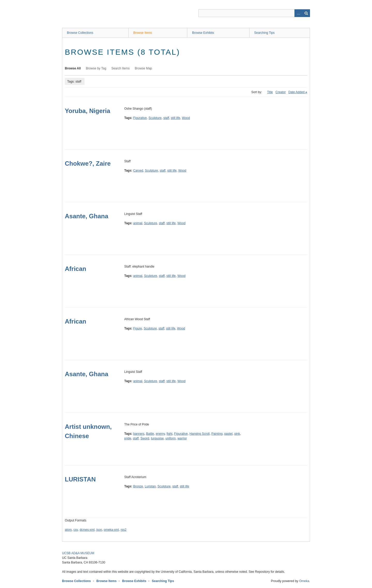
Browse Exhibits (203, 33)
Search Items (121, 68)
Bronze (138, 486)
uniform (171, 438)
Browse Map (144, 68)
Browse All (73, 68)
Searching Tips (264, 33)
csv (76, 530)
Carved (138, 171)
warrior (182, 438)
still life (175, 118)
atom (68, 530)
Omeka (304, 581)
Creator (281, 92)
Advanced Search (298, 13)
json (99, 530)
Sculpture (155, 118)
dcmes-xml (87, 530)
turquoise (157, 438)
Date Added (296, 92)
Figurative (140, 118)
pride (128, 438)
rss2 (124, 530)
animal (138, 223)
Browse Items (143, 33)
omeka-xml (111, 530)
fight (170, 434)
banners (139, 434)
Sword (145, 438)
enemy (160, 434)
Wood (186, 118)
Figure (137, 328)
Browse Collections (80, 33)
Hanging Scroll (199, 434)
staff (166, 118)
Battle (150, 434)
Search (306, 13)
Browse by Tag (96, 68)
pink (237, 434)
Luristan (150, 486)
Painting (217, 434)
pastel (228, 434)
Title (270, 92)
